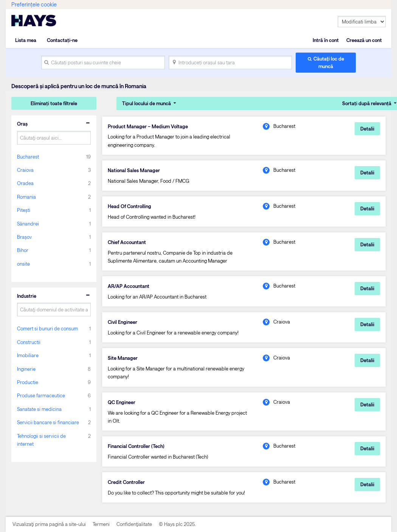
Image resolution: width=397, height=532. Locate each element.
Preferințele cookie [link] (34, 4)
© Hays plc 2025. (177, 524)
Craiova (25, 170)
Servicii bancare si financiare (48, 422)
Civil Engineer (123, 322)
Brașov (24, 237)
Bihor (23, 250)
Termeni (101, 524)
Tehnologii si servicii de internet (41, 440)
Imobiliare (28, 355)
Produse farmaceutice (41, 395)
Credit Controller (126, 482)
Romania (26, 197)
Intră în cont (326, 40)
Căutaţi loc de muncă (329, 62)
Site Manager (123, 358)
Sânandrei (28, 224)
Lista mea (26, 40)
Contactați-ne (62, 40)
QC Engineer (122, 402)
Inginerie (26, 369)
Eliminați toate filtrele (54, 103)
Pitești (24, 210)
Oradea (25, 183)
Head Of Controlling (129, 206)
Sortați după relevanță (367, 103)
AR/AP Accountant (129, 286)
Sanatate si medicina (39, 409)
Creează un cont (364, 40)
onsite (23, 264)
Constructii (29, 342)
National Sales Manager (134, 170)
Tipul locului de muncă (147, 103)
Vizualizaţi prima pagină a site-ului (49, 524)
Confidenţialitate (134, 524)
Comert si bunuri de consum (47, 328)
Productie (28, 382)
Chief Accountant (127, 242)
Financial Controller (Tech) (136, 446)
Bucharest (28, 157)
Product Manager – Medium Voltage (148, 126)
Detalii (367, 129)
